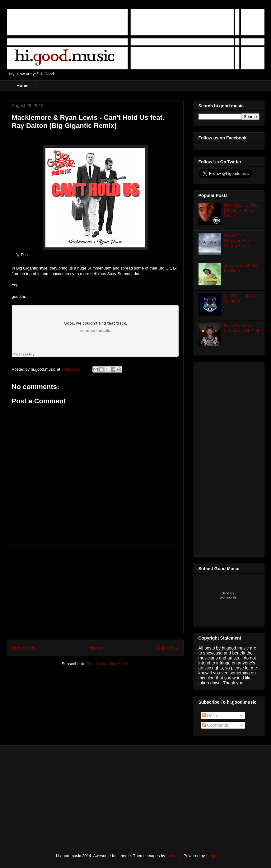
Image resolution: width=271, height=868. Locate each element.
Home (23, 86)
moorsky (174, 856)
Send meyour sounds (228, 595)
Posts (210, 716)
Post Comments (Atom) (107, 664)
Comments (215, 725)
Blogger (213, 856)
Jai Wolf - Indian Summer (240, 298)
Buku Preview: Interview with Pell (241, 328)
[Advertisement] (95, 589)
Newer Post (24, 648)
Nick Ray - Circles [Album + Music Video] (241, 210)
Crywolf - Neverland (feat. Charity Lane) (240, 241)
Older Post (167, 648)
